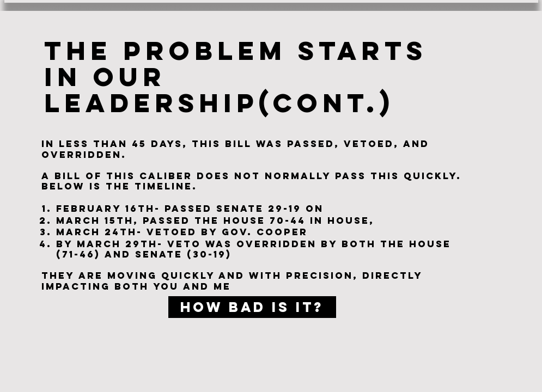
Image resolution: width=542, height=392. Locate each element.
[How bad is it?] (252, 307)
